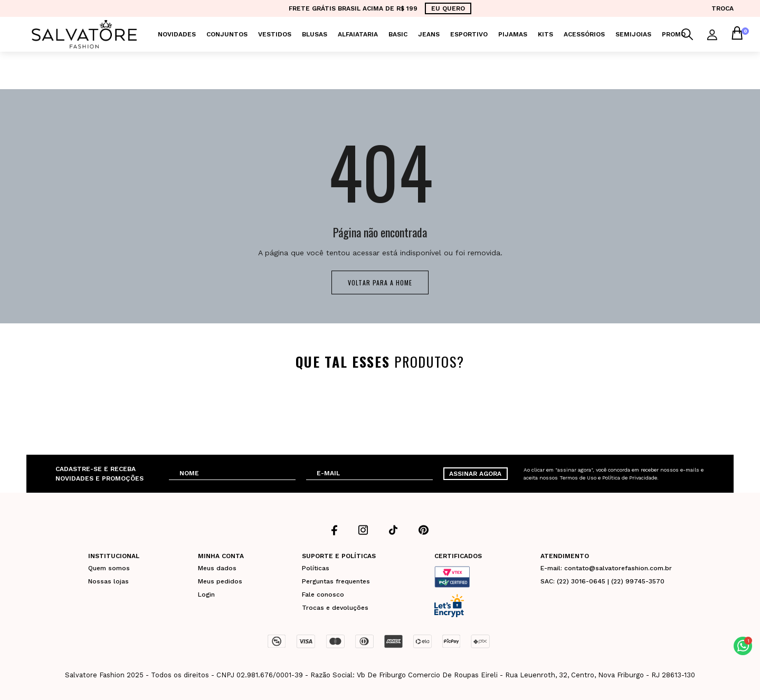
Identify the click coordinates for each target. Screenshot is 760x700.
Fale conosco (323, 594)
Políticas (316, 568)
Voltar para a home (380, 282)
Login (206, 594)
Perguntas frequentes (336, 581)
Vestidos (275, 34)
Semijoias (633, 34)
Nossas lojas (108, 581)
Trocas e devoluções (335, 608)
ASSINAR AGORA (475, 474)
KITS (545, 34)
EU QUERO (448, 8)
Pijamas (513, 34)
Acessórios (584, 34)
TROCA (723, 8)
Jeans (429, 34)
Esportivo (469, 34)
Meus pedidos (220, 581)
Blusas (315, 34)
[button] (743, 646)
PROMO (674, 34)
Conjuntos (227, 34)
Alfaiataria (358, 34)
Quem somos (109, 568)
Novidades (177, 34)
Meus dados (217, 568)
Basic (398, 34)
